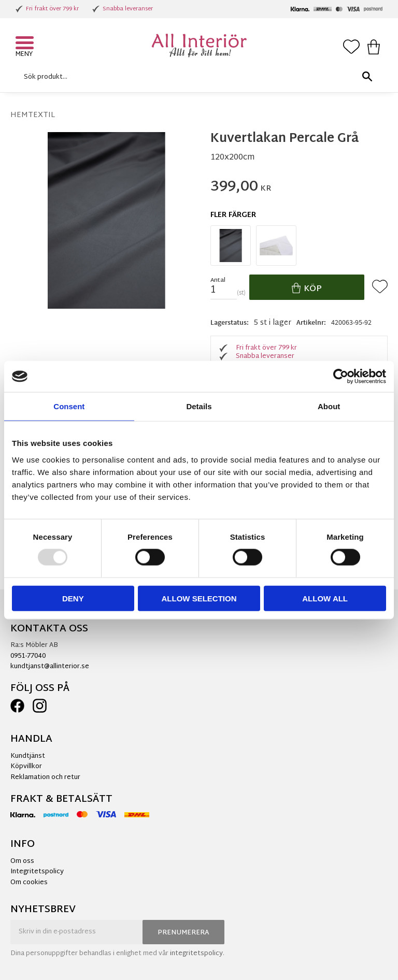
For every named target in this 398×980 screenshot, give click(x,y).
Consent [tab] (69, 406)
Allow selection (199, 598)
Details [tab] (199, 406)
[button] (26, 44)
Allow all (325, 598)
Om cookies (29, 883)
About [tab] (329, 406)
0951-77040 (28, 656)
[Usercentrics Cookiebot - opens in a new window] (341, 377)
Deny (73, 598)
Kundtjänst (28, 756)
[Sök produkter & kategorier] (196, 77)
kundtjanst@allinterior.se (50, 667)
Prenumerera (183, 933)
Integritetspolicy (37, 872)
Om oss (22, 861)
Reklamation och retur (45, 777)
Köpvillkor (26, 767)
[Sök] (367, 77)
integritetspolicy (196, 954)
